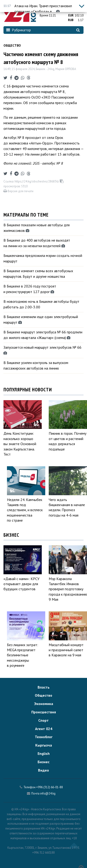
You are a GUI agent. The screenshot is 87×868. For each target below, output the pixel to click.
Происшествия (44, 712)
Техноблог (44, 737)
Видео (43, 770)
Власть (44, 687)
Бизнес (43, 762)
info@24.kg (48, 793)
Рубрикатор (19, 30)
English (44, 753)
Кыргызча (44, 745)
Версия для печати (18, 191)
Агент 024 (44, 729)
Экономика (44, 704)
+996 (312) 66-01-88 (50, 787)
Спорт (43, 720)
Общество (12, 45)
